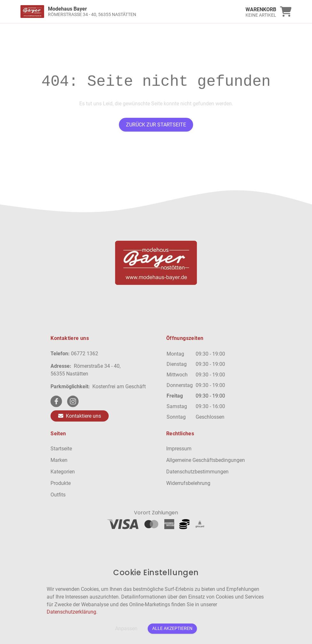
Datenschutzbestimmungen (197, 472)
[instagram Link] (73, 401)
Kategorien (63, 472)
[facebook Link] (56, 401)
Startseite (61, 449)
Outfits (58, 495)
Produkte (61, 483)
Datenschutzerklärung (71, 612)
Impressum (179, 449)
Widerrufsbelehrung (188, 483)
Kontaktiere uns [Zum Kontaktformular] (80, 416)
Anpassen (126, 628)
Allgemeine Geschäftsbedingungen (206, 460)
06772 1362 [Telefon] (85, 354)
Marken (59, 460)
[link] (122, 12)
